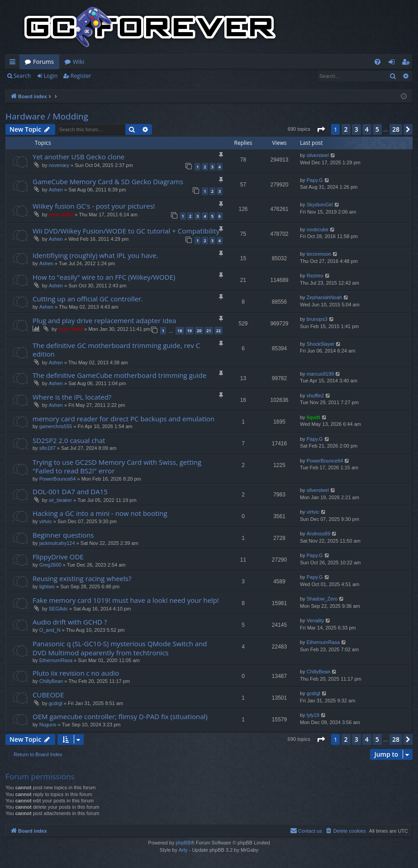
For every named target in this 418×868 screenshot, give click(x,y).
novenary (59, 165)
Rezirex (315, 276)
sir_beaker (60, 500)
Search (22, 76)
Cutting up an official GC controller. (88, 299)
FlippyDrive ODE (58, 557)
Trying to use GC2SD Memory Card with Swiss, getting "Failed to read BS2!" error (117, 466)
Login (51, 76)
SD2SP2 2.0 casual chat (69, 440)
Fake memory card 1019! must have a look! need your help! (126, 600)
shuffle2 (315, 396)
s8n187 (47, 448)
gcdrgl (56, 703)
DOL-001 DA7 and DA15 (70, 491)
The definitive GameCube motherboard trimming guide (119, 375)
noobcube (318, 229)
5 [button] (377, 129)
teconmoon (319, 254)
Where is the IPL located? (72, 397)
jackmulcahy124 (57, 543)
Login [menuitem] (393, 63)
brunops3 (317, 319)
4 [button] (367, 129)
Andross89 (319, 534)
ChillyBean (51, 681)
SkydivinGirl (320, 205)
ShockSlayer (321, 344)
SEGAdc (58, 609)
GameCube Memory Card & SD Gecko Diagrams (108, 181)
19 (190, 331)
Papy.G (315, 180)
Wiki (78, 62)
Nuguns (48, 725)
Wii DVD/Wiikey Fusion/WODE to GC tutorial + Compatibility (126, 231)
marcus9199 (321, 374)
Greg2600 (50, 565)
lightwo (47, 587)
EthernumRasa (56, 660)
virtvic (46, 521)
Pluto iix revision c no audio (76, 673)
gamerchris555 (56, 426)
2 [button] (346, 129)
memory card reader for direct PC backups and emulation (123, 419)
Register (81, 76)
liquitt (313, 417)
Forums (43, 62)
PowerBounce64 (58, 479)
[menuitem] (378, 62)
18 (180, 331)
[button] (321, 129)
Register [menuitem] (408, 63)
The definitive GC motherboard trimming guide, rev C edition (116, 350)
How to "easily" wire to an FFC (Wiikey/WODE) (104, 277)
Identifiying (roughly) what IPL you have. (95, 255)
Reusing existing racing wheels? (82, 578)
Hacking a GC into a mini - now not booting (100, 513)
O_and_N (50, 630)
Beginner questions (63, 535)
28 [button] (396, 129)
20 (199, 331)
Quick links (14, 63)
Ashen (56, 190)
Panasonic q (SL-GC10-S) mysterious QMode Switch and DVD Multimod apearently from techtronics (120, 648)
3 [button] (356, 129)
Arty (183, 850)
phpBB (183, 843)
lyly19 (313, 715)
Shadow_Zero (322, 599)
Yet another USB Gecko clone (78, 157)
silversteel (318, 155)
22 (218, 331)
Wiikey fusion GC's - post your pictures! (94, 206)
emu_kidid (61, 215)
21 (209, 331)
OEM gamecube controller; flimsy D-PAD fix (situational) (120, 716)
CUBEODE (48, 695)
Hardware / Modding (47, 116)
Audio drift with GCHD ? (70, 622)
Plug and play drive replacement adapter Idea (104, 320)
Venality (316, 620)
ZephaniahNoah (324, 297)
